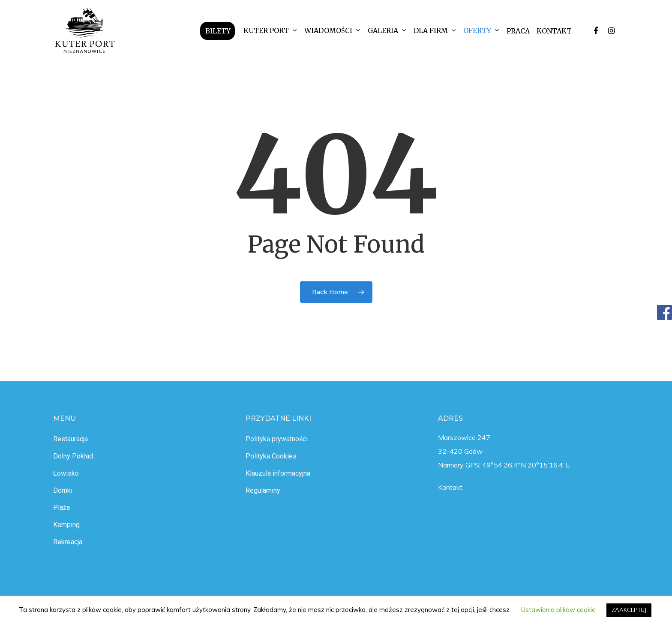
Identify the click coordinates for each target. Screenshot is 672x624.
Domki (63, 490)
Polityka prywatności (277, 439)
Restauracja (70, 439)
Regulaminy (263, 490)
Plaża (61, 508)
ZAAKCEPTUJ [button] (629, 610)
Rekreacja (68, 542)
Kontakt (450, 487)
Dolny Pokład (73, 456)
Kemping (66, 525)
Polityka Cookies (271, 456)
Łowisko (66, 473)
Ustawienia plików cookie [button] (558, 610)
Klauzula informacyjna (278, 473)
